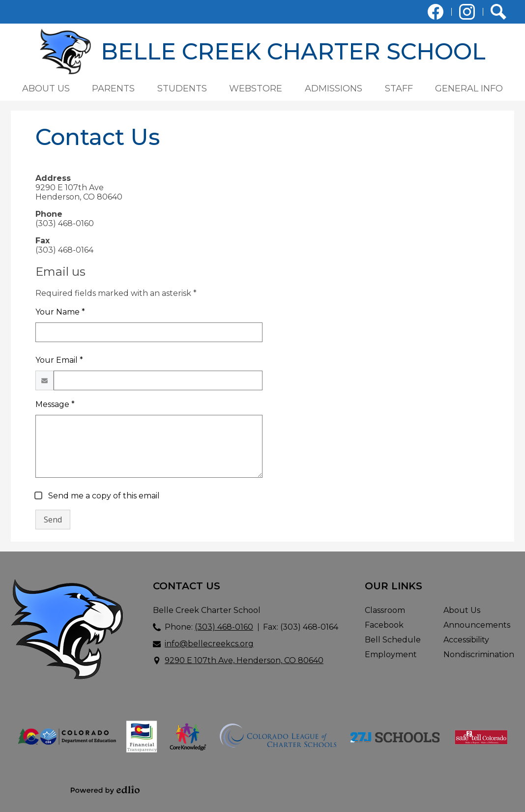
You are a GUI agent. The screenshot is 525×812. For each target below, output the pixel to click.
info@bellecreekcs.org (209, 644)
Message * (55, 404)
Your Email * (59, 360)
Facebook (436, 14)
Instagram (467, 14)
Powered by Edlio (105, 790)
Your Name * (60, 312)
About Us (462, 610)
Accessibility (466, 640)
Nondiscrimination (479, 654)
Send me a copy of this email (103, 496)
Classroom (385, 610)
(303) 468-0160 (224, 627)
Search (498, 14)
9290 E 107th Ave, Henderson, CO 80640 (244, 660)
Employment (391, 654)
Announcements (477, 625)
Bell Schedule (393, 640)
